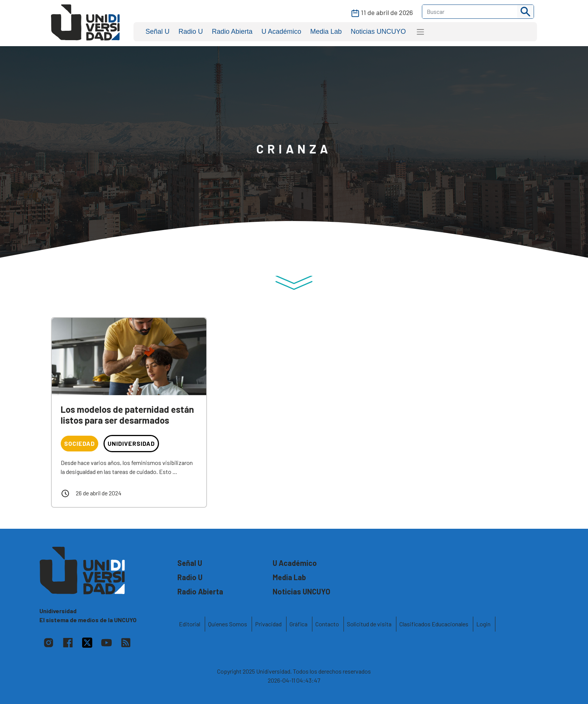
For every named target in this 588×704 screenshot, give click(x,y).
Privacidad (268, 624)
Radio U (191, 32)
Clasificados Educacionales (434, 624)
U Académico (281, 32)
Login (483, 624)
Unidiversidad (131, 443)
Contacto (327, 624)
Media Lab (326, 32)
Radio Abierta (232, 32)
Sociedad (79, 443)
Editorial (190, 624)
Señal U (157, 32)
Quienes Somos (228, 624)
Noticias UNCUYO (378, 32)
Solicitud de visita (369, 624)
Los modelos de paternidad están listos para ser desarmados (127, 415)
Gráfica (298, 624)
